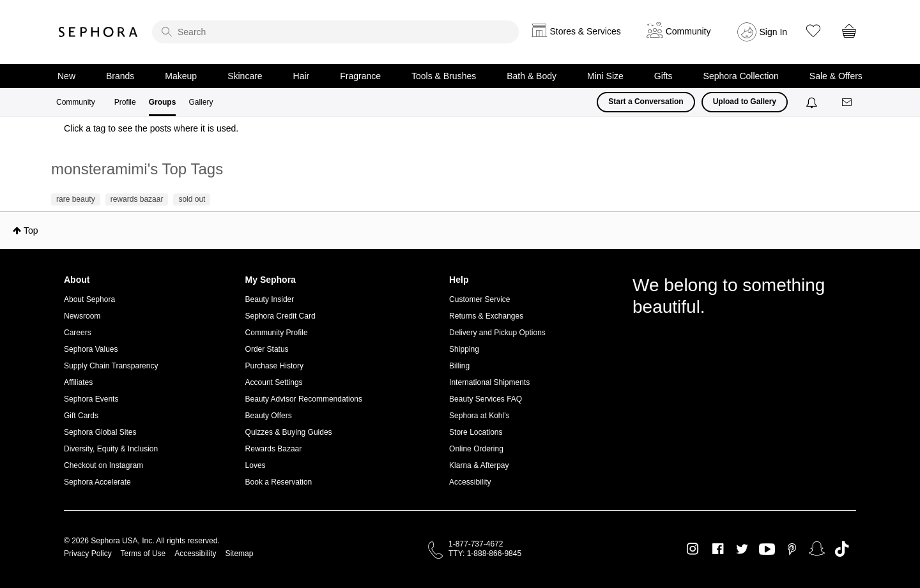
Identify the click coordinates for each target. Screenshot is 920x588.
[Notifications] (813, 102)
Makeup (181, 76)
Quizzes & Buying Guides (289, 432)
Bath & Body (532, 76)
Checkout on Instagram (103, 465)
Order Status (267, 349)
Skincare (245, 76)
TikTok (842, 549)
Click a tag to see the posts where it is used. (151, 128)
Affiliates (78, 382)
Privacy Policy (88, 554)
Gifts (663, 76)
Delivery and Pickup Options (497, 333)
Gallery (201, 102)
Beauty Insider (270, 299)
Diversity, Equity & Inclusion (111, 449)
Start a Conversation (646, 102)
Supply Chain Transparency (111, 366)
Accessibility (470, 482)
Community (76, 102)
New (66, 76)
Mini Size (605, 76)
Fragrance (360, 76)
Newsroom (82, 316)
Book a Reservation (279, 482)
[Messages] (848, 102)
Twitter (742, 549)
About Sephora (89, 299)
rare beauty (76, 199)
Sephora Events (91, 399)
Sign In (774, 32)
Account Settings (274, 382)
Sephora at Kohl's (479, 416)
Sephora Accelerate (97, 482)
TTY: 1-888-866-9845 (485, 554)
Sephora (98, 32)
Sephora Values (91, 349)
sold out (192, 199)
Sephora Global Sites (100, 432)
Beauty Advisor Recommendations (304, 399)
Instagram (693, 549)
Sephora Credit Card (280, 316)
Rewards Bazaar (274, 449)
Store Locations (476, 432)
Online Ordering (476, 449)
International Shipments (489, 382)
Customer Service (479, 299)
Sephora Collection (741, 76)
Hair (302, 76)
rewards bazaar (137, 199)
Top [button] (31, 230)
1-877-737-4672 (476, 544)
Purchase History (274, 366)
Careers (78, 333)
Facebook (718, 549)
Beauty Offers (269, 416)
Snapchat (817, 549)
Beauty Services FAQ (486, 399)
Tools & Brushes (444, 76)
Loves (256, 465)
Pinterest (792, 549)
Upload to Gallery (745, 102)
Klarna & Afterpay (479, 465)
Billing (459, 366)
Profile (125, 102)
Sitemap (239, 554)
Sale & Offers (836, 76)
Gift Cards (81, 416)
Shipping (464, 349)
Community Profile (277, 333)
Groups (163, 102)
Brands (120, 76)
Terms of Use (143, 554)
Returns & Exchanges (486, 316)
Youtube (767, 550)
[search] (335, 32)
